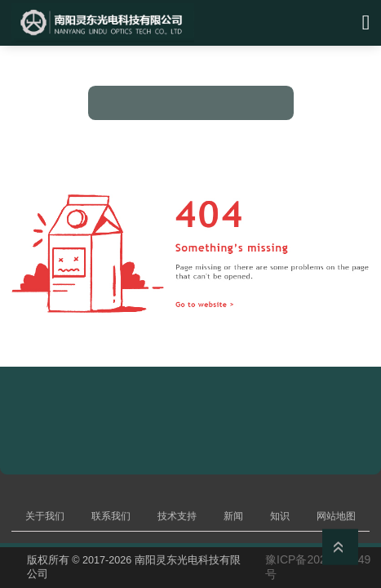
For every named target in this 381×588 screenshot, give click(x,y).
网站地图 (336, 516)
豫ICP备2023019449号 (318, 567)
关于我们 (45, 516)
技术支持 (177, 516)
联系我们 (111, 516)
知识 (280, 516)
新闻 (233, 516)
